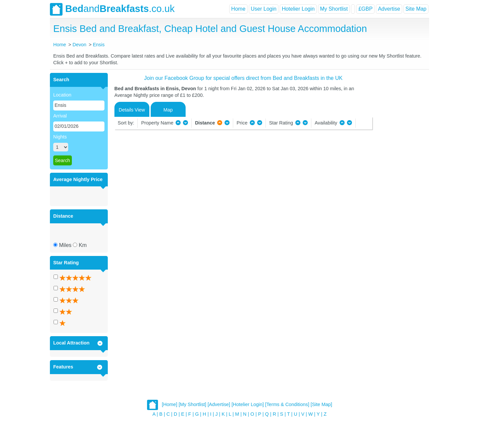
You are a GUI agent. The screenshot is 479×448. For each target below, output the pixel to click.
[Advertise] (219, 404)
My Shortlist (334, 9)
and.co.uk (112, 9)
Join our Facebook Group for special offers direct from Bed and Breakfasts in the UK (243, 78)
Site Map (416, 9)
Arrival (60, 116)
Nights (60, 137)
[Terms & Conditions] (287, 404)
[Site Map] (321, 404)
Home (238, 9)
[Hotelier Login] (248, 404)
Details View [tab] (132, 110)
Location (62, 95)
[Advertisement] (400, 173)
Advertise (389, 9)
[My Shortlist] (192, 404)
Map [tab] (168, 110)
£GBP (365, 9)
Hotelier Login (298, 9)
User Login (264, 9)
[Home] (170, 404)
